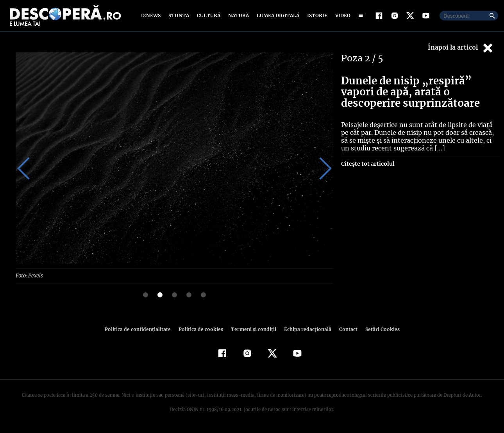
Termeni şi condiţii (252, 331)
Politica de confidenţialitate (141, 331)
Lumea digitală (277, 17)
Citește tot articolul (367, 166)
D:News (152, 17)
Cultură (208, 17)
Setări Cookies (378, 331)
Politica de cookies (202, 331)
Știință (179, 17)
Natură (238, 17)
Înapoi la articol (461, 50)
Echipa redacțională (305, 331)
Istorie (316, 17)
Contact (345, 331)
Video (341, 17)
